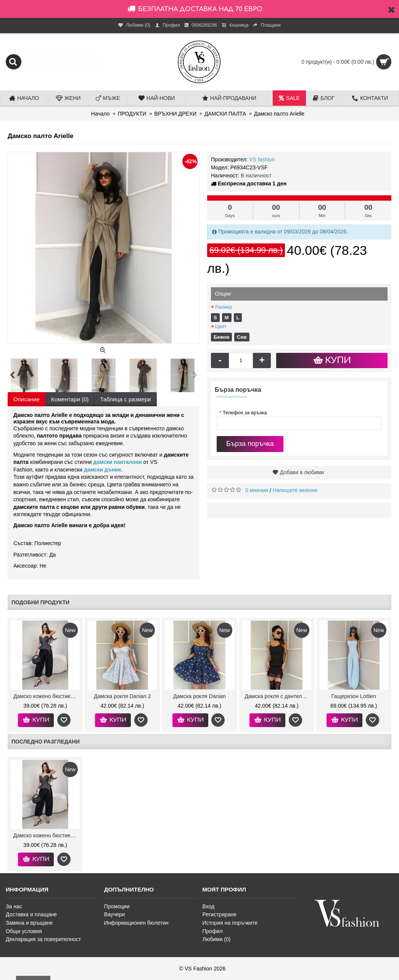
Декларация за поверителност (43, 939)
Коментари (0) (70, 399)
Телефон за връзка (243, 413)
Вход (209, 906)
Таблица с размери (125, 399)
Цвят (221, 326)
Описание (27, 399)
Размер (224, 307)
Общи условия (24, 931)
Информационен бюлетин (136, 923)
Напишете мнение (295, 490)
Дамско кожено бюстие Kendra (47, 696)
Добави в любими (302, 472)
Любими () (217, 939)
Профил (213, 931)
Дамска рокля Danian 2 (122, 696)
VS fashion (262, 159)
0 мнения (257, 490)
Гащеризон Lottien (354, 696)
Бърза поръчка (250, 444)
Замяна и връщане (29, 923)
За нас (14, 906)
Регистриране (220, 914)
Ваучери (115, 914)
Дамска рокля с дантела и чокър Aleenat (278, 696)
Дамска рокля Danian (199, 696)
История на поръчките (230, 923)
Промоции (117, 906)
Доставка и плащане (31, 914)
